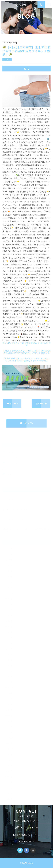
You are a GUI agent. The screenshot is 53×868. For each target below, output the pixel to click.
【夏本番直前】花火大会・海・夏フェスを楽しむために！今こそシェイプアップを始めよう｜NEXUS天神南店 (26, 359)
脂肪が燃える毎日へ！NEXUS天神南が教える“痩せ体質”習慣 (26, 344)
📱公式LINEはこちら (29, 333)
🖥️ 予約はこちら (13, 333)
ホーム (5, 31)
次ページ (41, 403)
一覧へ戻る (26, 423)
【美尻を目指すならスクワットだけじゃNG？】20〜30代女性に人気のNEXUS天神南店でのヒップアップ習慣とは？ (26, 351)
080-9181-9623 (27, 842)
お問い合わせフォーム (26, 827)
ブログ (12, 31)
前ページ (13, 403)
